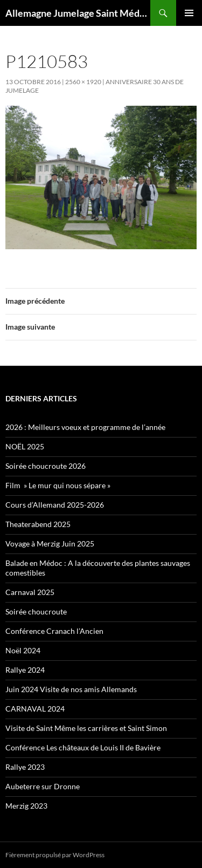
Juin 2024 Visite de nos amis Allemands (71, 689)
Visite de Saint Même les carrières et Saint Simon (86, 728)
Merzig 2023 (26, 806)
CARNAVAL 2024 (35, 709)
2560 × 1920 (83, 82)
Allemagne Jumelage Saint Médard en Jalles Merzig (78, 13)
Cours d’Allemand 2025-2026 (55, 505)
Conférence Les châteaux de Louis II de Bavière (83, 747)
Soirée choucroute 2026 (46, 466)
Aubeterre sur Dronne (43, 786)
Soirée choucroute (36, 611)
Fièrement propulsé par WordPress (55, 855)
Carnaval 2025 (30, 592)
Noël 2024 (23, 650)
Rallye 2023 (25, 767)
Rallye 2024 (25, 670)
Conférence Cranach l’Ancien (54, 631)
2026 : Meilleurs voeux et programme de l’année (85, 427)
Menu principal (189, 13)
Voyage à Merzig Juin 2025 (50, 544)
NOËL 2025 (25, 446)
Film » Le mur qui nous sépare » (58, 485)
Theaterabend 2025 (38, 524)
